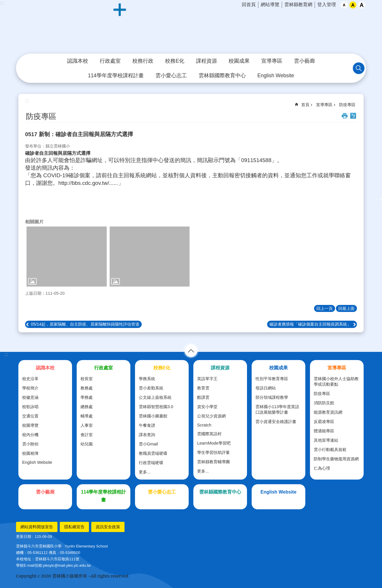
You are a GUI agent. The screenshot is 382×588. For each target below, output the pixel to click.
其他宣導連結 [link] (326, 440)
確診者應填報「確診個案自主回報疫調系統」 (310, 324)
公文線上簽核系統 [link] (155, 397)
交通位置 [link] (30, 416)
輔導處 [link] (87, 416)
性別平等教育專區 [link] (272, 379)
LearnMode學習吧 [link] (214, 443)
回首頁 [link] (249, 5)
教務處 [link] (87, 388)
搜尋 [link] (359, 68)
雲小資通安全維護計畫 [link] (276, 422)
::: (2, 3)
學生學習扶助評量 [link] (213, 452)
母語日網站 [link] (266, 388)
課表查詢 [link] (147, 435)
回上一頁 (325, 308)
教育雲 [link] (203, 388)
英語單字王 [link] (207, 379)
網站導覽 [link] (270, 5)
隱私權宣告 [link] (74, 527)
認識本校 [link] (78, 61)
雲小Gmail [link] (148, 444)
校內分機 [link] (30, 435)
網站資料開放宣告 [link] (37, 527)
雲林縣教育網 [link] (298, 5)
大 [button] (362, 5)
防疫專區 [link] (347, 105)
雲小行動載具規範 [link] (330, 450)
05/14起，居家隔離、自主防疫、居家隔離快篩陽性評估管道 (85, 324)
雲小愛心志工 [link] (171, 76)
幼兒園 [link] (87, 444)
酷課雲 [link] (203, 397)
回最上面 (346, 308)
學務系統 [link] (147, 379)
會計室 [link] (87, 435)
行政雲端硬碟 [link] (151, 463)
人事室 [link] (87, 425)
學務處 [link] (87, 397)
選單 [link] (191, 351)
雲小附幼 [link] (30, 444)
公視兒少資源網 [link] (211, 416)
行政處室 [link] (110, 61)
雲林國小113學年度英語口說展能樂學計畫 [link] (277, 409)
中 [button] (353, 5)
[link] (67, 257)
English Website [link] (276, 76)
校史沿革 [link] (30, 379)
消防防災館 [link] (324, 403)
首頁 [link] (305, 105)
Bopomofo (353, 116)
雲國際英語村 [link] (209, 434)
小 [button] (344, 5)
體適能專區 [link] (324, 431)
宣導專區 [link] (272, 61)
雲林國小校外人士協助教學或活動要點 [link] (336, 381)
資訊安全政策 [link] (108, 527)
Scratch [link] (204, 425)
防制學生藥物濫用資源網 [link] (336, 459)
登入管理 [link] (327, 5)
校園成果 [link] (239, 61)
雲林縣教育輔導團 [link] (213, 462)
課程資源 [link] (206, 61)
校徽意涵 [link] (30, 397)
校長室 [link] (87, 379)
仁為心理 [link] (322, 468)
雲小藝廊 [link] (304, 61)
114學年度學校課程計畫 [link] (116, 76)
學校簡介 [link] (30, 388)
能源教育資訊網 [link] (328, 412)
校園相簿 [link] (30, 453)
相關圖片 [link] (34, 222)
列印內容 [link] (345, 116)
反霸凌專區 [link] (324, 422)
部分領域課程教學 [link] (272, 397)
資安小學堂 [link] (207, 407)
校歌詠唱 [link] (30, 407)
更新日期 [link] (24, 537)
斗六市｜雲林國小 (191, 27)
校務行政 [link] (143, 61)
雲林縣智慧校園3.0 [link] (156, 407)
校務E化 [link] (175, 61)
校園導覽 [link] (30, 425)
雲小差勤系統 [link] (151, 388)
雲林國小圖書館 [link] (153, 416)
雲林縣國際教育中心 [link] (222, 76)
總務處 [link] (87, 407)
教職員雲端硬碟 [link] (153, 453)
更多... (145, 472)
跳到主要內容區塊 (3, 3)
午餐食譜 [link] (147, 425)
